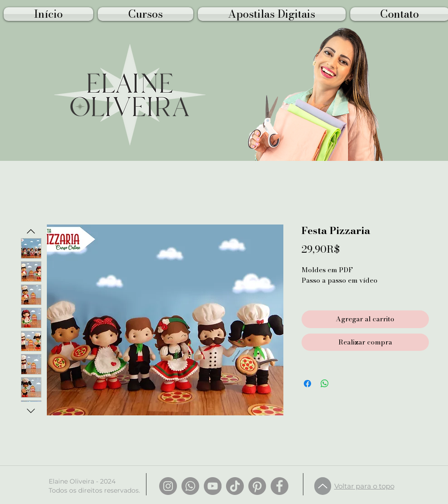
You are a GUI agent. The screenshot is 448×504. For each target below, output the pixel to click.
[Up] (323, 486)
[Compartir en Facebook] (307, 384)
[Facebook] (279, 486)
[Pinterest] (257, 486)
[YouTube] (213, 486)
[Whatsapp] (190, 486)
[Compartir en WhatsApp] (325, 384)
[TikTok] (235, 486)
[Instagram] (168, 486)
